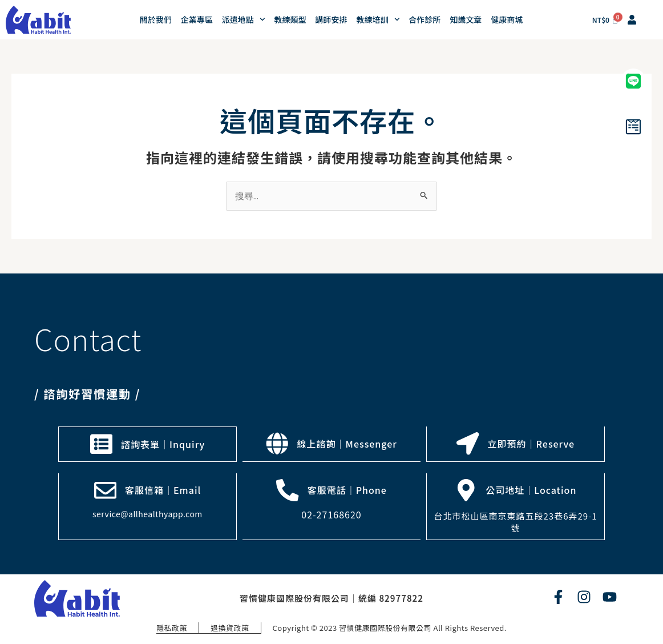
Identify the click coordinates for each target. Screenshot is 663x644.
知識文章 (466, 19)
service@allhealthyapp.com (147, 513)
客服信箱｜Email (163, 489)
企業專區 (197, 19)
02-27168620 (331, 514)
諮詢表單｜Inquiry (163, 444)
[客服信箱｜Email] (105, 489)
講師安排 (331, 19)
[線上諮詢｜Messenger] (277, 444)
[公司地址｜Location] (466, 489)
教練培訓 (378, 19)
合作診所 (425, 19)
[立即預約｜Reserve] (468, 444)
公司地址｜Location (531, 489)
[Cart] (605, 20)
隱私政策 (171, 627)
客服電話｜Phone (347, 489)
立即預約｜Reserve (531, 444)
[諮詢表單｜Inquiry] (101, 444)
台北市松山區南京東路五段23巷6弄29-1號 (516, 521)
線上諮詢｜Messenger (347, 444)
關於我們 (156, 19)
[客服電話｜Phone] (288, 489)
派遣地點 (244, 19)
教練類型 (290, 19)
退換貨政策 (230, 627)
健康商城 (507, 19)
